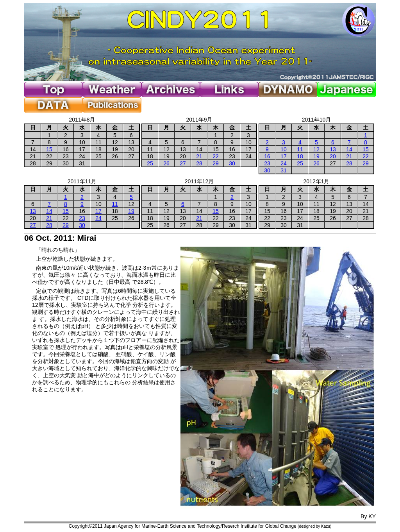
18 (300, 156)
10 (284, 149)
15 (49, 149)
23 (267, 163)
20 (333, 156)
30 (232, 163)
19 (316, 156)
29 (216, 163)
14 (349, 149)
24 (284, 163)
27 (183, 163)
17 (284, 156)
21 (199, 156)
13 (333, 149)
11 (300, 149)
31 (284, 170)
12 (316, 149)
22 (216, 156)
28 (199, 163)
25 (150, 163)
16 (267, 156)
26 (166, 163)
